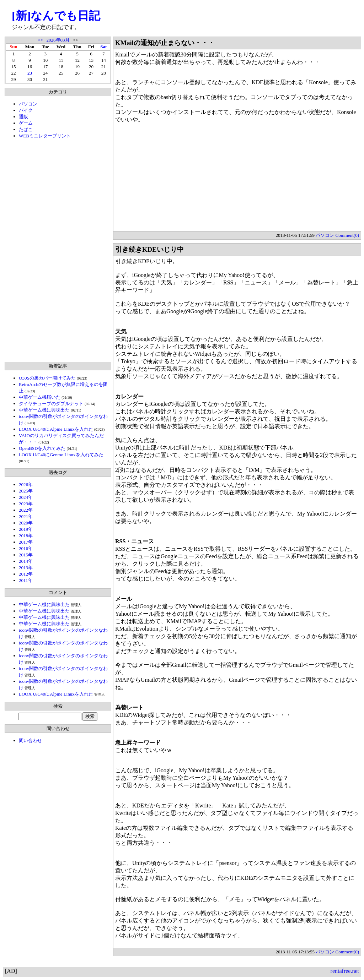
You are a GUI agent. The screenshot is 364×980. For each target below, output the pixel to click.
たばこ (26, 129)
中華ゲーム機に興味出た (44, 410)
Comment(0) (347, 235)
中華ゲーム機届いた (40, 397)
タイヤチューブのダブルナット (51, 404)
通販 (23, 117)
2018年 (26, 536)
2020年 (26, 523)
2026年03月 (58, 40)
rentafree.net (345, 971)
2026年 (26, 484)
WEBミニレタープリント (45, 136)
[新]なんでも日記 (56, 16)
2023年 (26, 504)
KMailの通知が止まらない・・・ (165, 43)
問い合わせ (30, 741)
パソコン (28, 104)
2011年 (26, 580)
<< (40, 40)
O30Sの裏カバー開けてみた (47, 378)
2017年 (26, 542)
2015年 (26, 555)
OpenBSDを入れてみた (42, 448)
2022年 (26, 510)
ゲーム (26, 123)
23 (30, 73)
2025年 (26, 491)
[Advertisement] (58, 250)
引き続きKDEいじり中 (149, 249)
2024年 (26, 497)
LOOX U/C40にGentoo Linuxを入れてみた (61, 455)
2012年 (26, 574)
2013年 (26, 568)
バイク (26, 110)
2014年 (26, 561)
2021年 (26, 516)
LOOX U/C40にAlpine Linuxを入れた (56, 429)
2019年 (26, 529)
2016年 (26, 548)
